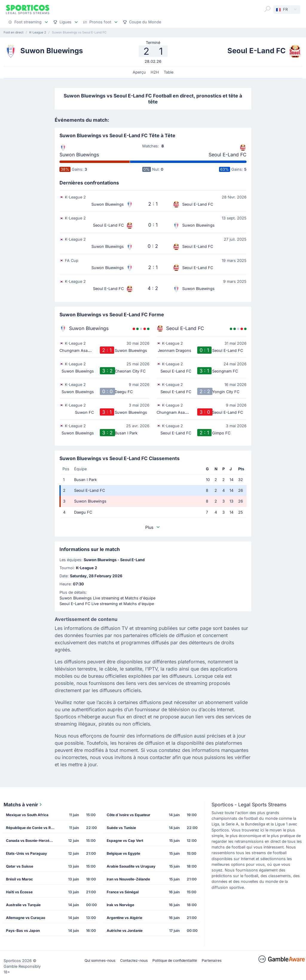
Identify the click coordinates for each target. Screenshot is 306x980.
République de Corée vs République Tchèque (32, 828)
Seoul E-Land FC (228, 155)
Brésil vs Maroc (19, 879)
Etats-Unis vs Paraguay (26, 853)
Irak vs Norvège (120, 905)
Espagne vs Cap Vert (125, 841)
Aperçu (139, 72)
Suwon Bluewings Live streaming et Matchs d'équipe (107, 598)
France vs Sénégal (123, 892)
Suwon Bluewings (79, 155)
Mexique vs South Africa (27, 815)
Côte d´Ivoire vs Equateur (128, 815)
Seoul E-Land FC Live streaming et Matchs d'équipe (107, 604)
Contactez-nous (134, 960)
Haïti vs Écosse (19, 892)
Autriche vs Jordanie (125, 931)
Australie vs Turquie (23, 905)
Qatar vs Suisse (20, 866)
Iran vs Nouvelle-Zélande (128, 879)
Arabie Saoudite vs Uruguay (131, 866)
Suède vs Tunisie (121, 828)
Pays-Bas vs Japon (23, 931)
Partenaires (212, 960)
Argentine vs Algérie (124, 918)
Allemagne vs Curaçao (26, 918)
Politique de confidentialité (175, 960)
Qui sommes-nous (100, 960)
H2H (155, 72)
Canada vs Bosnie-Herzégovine (32, 841)
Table (169, 72)
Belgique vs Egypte (123, 853)
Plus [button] (153, 527)
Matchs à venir (23, 805)
